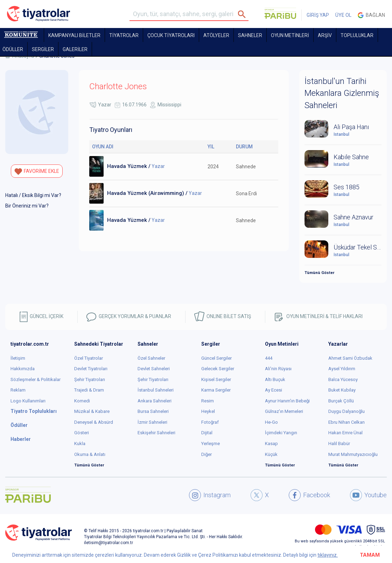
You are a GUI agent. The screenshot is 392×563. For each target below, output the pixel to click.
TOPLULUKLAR (357, 35)
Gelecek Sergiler (218, 369)
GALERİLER (75, 49)
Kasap (271, 444)
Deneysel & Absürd (94, 422)
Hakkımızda (23, 369)
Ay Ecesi (274, 390)
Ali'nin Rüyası (278, 369)
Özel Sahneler (151, 358)
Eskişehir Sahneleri (156, 433)
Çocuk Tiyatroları (171, 35)
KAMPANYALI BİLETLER (74, 35)
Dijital (207, 433)
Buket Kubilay (342, 390)
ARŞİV (325, 35)
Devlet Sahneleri (154, 369)
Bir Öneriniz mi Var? (27, 206)
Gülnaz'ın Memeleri (284, 411)
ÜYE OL (343, 15)
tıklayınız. (328, 555)
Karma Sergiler (216, 390)
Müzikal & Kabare (92, 411)
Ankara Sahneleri (155, 401)
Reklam (18, 390)
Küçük (271, 454)
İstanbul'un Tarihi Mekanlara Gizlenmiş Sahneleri (342, 93)
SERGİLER (43, 49)
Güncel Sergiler (216, 358)
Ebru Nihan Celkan (346, 422)
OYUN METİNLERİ (290, 35)
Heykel (208, 411)
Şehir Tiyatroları (90, 379)
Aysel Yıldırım (342, 369)
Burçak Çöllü (341, 401)
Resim (208, 401)
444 (269, 358)
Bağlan (371, 15)
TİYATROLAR (124, 35)
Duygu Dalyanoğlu (346, 411)
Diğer (206, 454)
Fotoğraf (210, 422)
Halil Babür (339, 444)
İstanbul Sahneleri (156, 390)
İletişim (18, 358)
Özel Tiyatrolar (89, 358)
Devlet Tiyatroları (91, 369)
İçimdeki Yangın (281, 433)
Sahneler (250, 35)
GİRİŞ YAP (318, 15)
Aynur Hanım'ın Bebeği (287, 401)
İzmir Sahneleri (152, 422)
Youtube (368, 495)
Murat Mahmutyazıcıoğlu (353, 454)
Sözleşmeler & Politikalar (36, 379)
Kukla (80, 444)
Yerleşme (211, 444)
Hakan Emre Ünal (345, 433)
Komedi (82, 401)
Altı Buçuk (275, 379)
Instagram (210, 495)
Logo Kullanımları (28, 401)
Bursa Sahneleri (153, 411)
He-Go (271, 422)
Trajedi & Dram (89, 390)
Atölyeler (216, 35)
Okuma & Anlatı (90, 454)
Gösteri (82, 433)
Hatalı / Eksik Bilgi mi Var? (33, 195)
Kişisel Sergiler (216, 379)
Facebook (309, 495)
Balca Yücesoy (343, 379)
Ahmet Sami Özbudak (350, 358)
